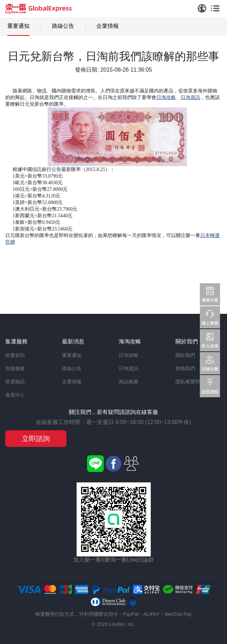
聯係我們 (185, 368)
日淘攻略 (128, 355)
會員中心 (15, 395)
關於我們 (185, 355)
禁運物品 (15, 382)
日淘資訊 (128, 368)
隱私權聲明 (188, 382)
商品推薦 (128, 382)
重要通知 (18, 26)
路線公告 (63, 26)
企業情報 (108, 26)
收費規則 (15, 355)
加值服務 (15, 368)
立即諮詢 (36, 439)
